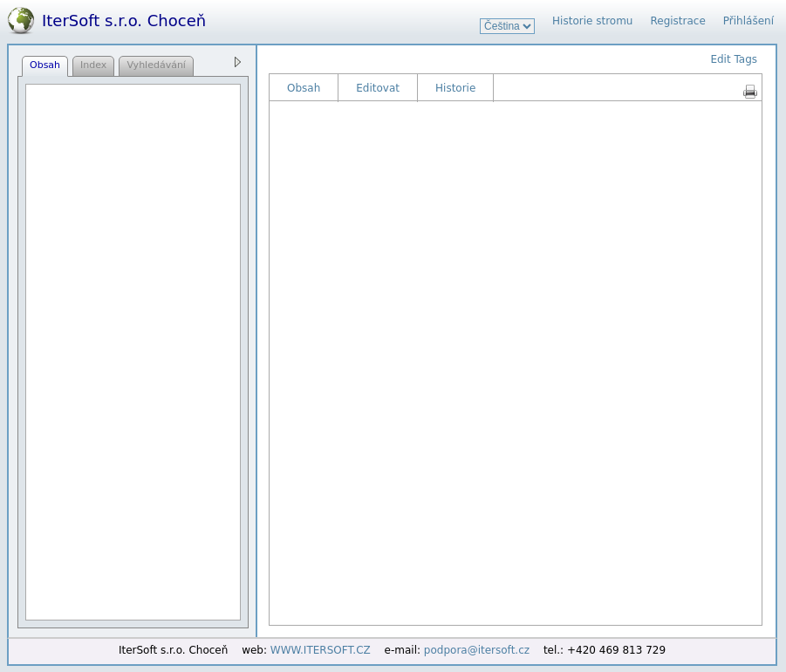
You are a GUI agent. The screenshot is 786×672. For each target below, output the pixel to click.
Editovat (378, 88)
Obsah (304, 88)
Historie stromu (592, 21)
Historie (455, 88)
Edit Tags (734, 59)
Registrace (677, 21)
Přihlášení (748, 21)
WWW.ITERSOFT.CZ (321, 650)
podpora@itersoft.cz (477, 650)
